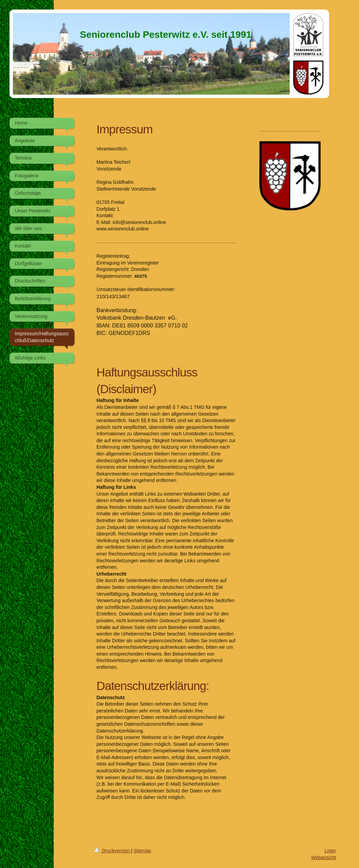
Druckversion (113, 851)
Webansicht (323, 857)
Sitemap (142, 851)
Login (330, 851)
